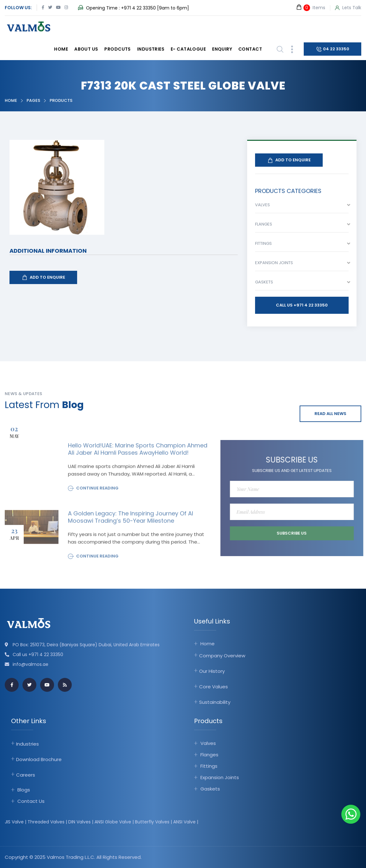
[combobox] (302, 207)
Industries (151, 49)
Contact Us (31, 801)
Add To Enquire (43, 277)
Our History (212, 671)
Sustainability (215, 702)
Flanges (209, 755)
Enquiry (222, 49)
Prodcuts (117, 49)
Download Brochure (39, 759)
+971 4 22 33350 (138, 8)
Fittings (209, 766)
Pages (33, 100)
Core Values (213, 687)
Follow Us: (18, 8)
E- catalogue (188, 49)
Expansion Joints (220, 777)
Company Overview (222, 656)
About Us (86, 49)
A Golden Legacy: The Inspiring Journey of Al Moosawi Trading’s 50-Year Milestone (131, 520)
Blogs (24, 790)
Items (311, 7)
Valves (208, 743)
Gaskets (210, 789)
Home (61, 49)
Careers (26, 775)
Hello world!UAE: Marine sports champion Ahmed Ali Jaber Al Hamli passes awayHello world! (138, 452)
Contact (250, 49)
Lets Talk (348, 8)
